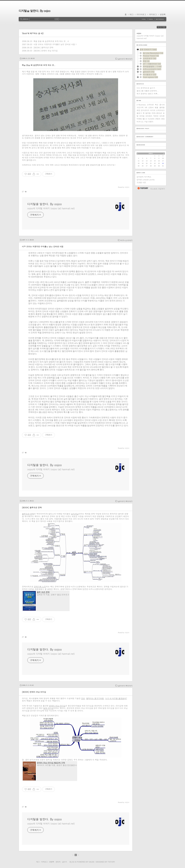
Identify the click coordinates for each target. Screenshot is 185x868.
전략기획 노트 (40, 587)
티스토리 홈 (143, 188)
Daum (91, 862)
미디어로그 (141, 14)
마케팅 (139, 119)
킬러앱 (148, 113)
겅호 (83, 698)
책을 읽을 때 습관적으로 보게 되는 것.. (50, 41)
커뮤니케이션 (157, 113)
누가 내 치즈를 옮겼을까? (116, 698)
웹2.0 (145, 119)
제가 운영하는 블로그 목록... (148, 94)
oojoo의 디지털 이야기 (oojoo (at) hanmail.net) (51, 208)
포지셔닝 (75, 514)
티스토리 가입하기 (158, 189)
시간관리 (151, 119)
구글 (146, 122)
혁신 (157, 105)
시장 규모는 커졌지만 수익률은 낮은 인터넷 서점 (54, 44)
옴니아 (162, 105)
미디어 (153, 110)
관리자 (58, 862)
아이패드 (149, 116)
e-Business (141, 105)
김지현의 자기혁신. (144, 177)
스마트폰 (150, 105)
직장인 (156, 116)
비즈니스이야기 (127, 240)
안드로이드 (145, 110)
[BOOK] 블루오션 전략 (43, 47)
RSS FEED (164, 27)
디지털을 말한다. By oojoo (34, 11)
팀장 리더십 (48, 708)
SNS (163, 119)
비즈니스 (140, 122)
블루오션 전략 (28, 514)
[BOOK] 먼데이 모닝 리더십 (46, 51)
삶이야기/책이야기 (125, 59)
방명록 (163, 14)
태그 (132, 14)
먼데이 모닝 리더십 (57, 706)
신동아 (151, 107)
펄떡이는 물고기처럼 (95, 698)
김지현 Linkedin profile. (146, 180)
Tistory (111, 862)
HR (146, 107)
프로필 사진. (142, 182)
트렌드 (151, 122)
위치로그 (153, 14)
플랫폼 (162, 107)
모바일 (142, 116)
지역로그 (44, 862)
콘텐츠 (158, 119)
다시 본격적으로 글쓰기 (146, 88)
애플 (156, 107)
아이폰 (162, 116)
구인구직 (140, 107)
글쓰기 (64, 862)
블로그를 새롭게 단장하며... (148, 91)
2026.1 (151, 153)
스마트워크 (160, 110)
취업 (138, 110)
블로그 (139, 113)
